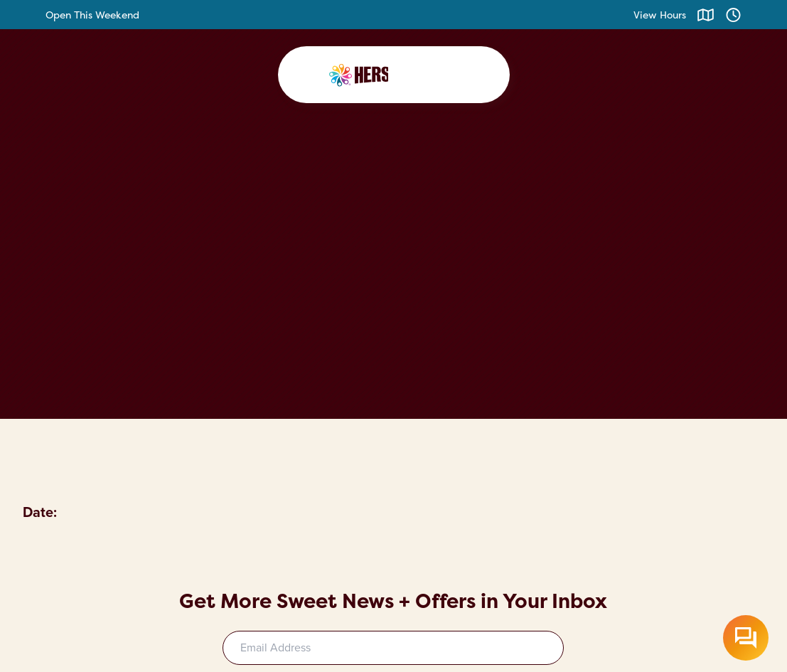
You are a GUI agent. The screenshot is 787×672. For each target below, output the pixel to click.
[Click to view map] (706, 15)
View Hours (660, 15)
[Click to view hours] (733, 15)
